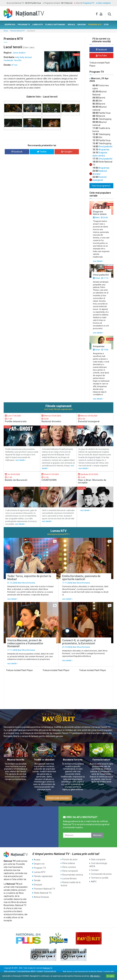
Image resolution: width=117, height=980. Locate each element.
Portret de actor (70, 859)
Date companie (104, 3)
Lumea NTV (39, 871)
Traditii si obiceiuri (44, 760)
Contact (95, 870)
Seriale (37, 879)
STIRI (106, 25)
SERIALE (71, 25)
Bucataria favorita (73, 760)
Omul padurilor (105, 146)
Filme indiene (69, 863)
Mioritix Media (97, 972)
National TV (48, 968)
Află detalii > (95, 976)
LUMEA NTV (38, 25)
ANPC (94, 882)
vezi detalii (98, 261)
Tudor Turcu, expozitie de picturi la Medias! (29, 578)
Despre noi (39, 863)
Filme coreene (69, 867)
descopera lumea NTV (58, 534)
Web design (68, 972)
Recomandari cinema (73, 875)
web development (81, 972)
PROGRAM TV (24, 25)
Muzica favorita (16, 760)
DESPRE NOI (10, 25)
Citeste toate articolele (59, 798)
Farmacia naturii (101, 760)
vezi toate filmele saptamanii (59, 409)
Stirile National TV (42, 890)
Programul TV (89, 3)
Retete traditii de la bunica (71, 884)
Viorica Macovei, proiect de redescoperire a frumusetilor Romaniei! (25, 643)
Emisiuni (38, 882)
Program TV (40, 867)
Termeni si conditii (100, 878)
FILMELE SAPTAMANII (55, 25)
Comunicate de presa (101, 874)
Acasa (6, 31)
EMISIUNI (82, 25)
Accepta (110, 976)
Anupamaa (104, 150)
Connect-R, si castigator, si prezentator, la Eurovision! (79, 642)
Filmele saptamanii (43, 875)
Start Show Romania (26, 583)
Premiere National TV (17, 31)
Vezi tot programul (101, 186)
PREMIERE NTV (95, 25)
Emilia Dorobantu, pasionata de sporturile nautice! (81, 578)
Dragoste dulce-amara (100, 213)
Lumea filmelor (70, 879)
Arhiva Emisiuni (41, 894)
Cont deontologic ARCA (98, 865)
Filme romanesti (70, 871)
